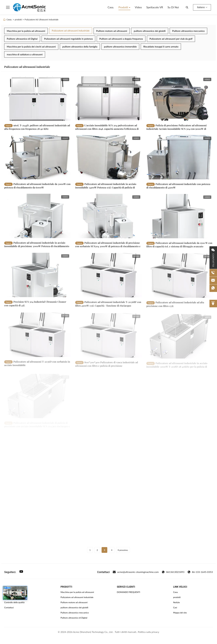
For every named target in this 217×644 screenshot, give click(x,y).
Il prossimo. (123, 550)
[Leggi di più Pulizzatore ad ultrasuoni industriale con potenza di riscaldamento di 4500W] (180, 160)
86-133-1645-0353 (200, 572)
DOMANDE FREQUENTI (128, 592)
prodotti (18, 20)
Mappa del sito (180, 613)
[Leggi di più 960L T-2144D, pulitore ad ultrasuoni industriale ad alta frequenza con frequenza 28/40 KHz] (37, 98)
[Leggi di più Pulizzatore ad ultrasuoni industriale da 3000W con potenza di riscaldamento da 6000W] (37, 158)
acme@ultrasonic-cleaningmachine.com (136, 572)
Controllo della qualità (14, 602)
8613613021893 (173, 572)
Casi (175, 607)
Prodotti (124, 7)
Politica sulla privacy (149, 632)
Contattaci (9, 607)
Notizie (176, 602)
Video (138, 7)
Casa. (111, 7)
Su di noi (173, 7)
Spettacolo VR (155, 7)
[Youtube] (21, 572)
